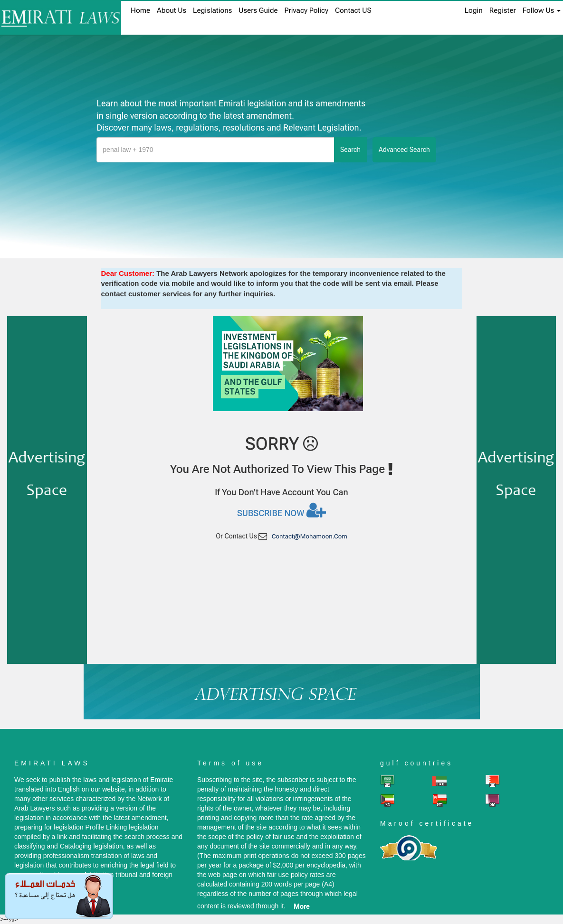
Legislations (212, 10)
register (503, 10)
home (140, 10)
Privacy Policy (306, 10)
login (474, 10)
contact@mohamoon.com (310, 536)
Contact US (353, 10)
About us (172, 10)
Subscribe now (281, 510)
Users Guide (258, 10)
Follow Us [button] (542, 10)
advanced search (404, 150)
